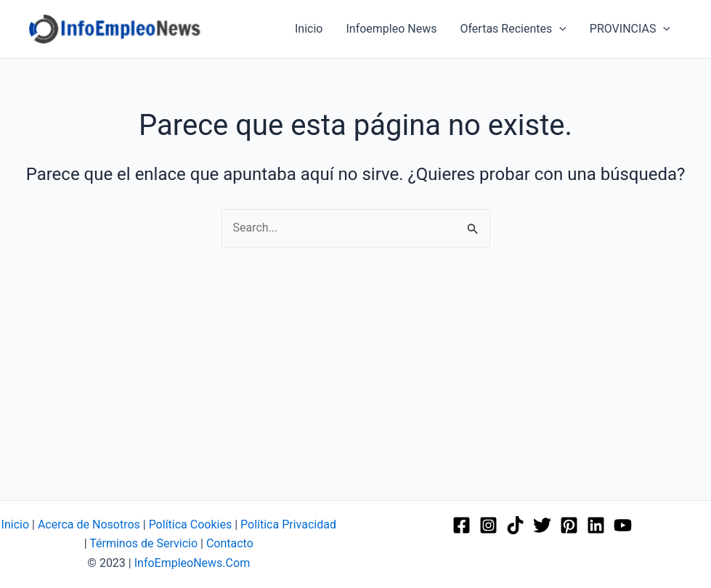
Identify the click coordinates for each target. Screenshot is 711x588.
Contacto (230, 543)
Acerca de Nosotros (89, 524)
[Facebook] (462, 525)
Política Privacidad (288, 524)
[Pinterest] (569, 525)
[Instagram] (488, 525)
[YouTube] (623, 525)
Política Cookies (191, 524)
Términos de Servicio (143, 543)
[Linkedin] (596, 525)
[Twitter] (542, 525)
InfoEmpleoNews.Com (192, 563)
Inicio (15, 524)
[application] (559, 29)
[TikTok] (515, 525)
